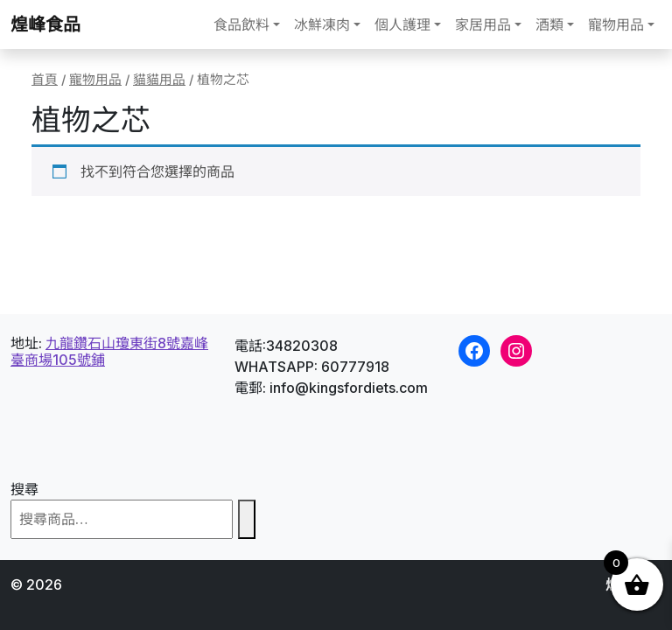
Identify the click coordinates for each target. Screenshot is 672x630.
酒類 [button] (549, 24)
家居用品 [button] (483, 24)
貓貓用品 (159, 80)
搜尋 (24, 489)
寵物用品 (95, 80)
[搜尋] (247, 519)
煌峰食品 (45, 24)
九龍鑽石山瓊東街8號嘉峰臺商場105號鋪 (109, 351)
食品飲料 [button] (241, 24)
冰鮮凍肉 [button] (322, 24)
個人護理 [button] (402, 24)
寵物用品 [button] (616, 24)
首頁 (45, 80)
